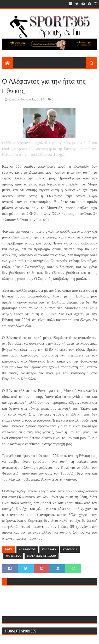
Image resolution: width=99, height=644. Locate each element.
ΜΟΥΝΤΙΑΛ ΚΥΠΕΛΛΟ (42, 556)
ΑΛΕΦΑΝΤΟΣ (27, 549)
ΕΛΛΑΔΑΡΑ (49, 549)
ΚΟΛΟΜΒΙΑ (70, 549)
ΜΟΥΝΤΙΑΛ (13, 556)
